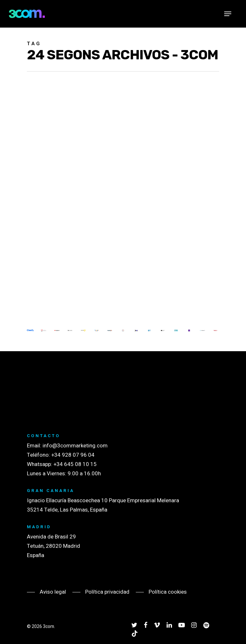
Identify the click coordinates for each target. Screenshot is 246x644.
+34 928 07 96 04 (73, 455)
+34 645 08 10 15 (75, 464)
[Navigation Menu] (228, 14)
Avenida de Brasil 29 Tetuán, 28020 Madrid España (53, 546)
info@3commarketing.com (75, 446)
